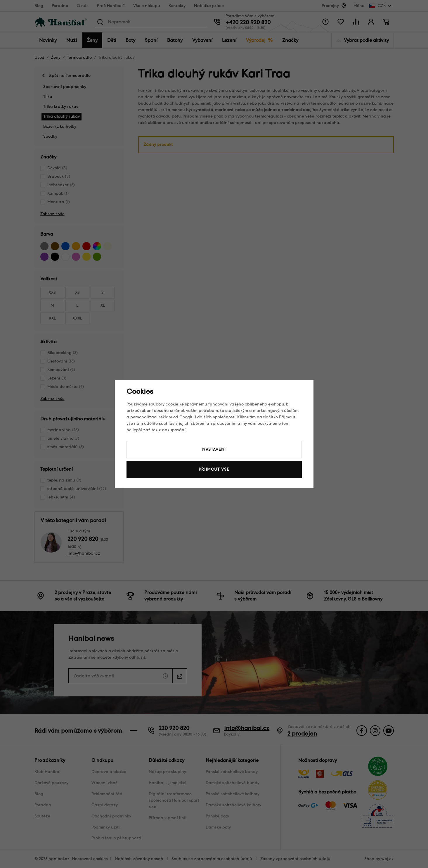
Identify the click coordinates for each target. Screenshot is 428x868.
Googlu (187, 417)
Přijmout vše (214, 469)
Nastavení (214, 449)
